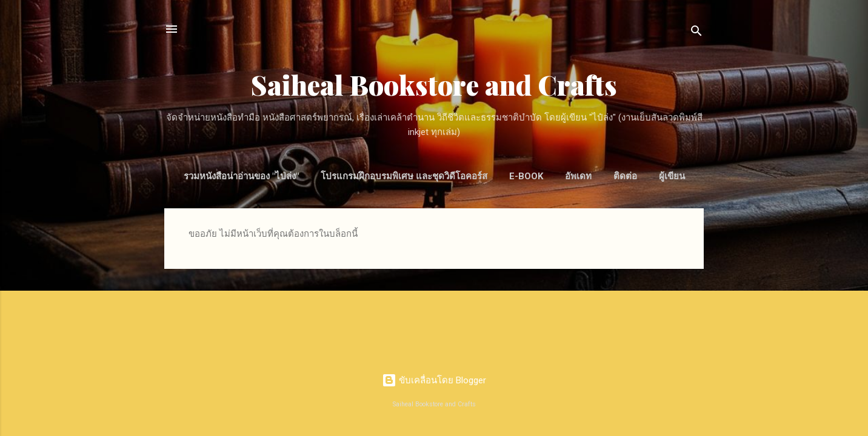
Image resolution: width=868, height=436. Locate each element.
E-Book (526, 176)
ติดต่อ (625, 176)
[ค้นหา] (696, 33)
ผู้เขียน (672, 176)
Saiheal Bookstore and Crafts (434, 84)
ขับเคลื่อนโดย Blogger (434, 380)
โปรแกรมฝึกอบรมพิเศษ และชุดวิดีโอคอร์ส (404, 176)
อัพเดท (578, 176)
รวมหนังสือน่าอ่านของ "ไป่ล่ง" (241, 176)
